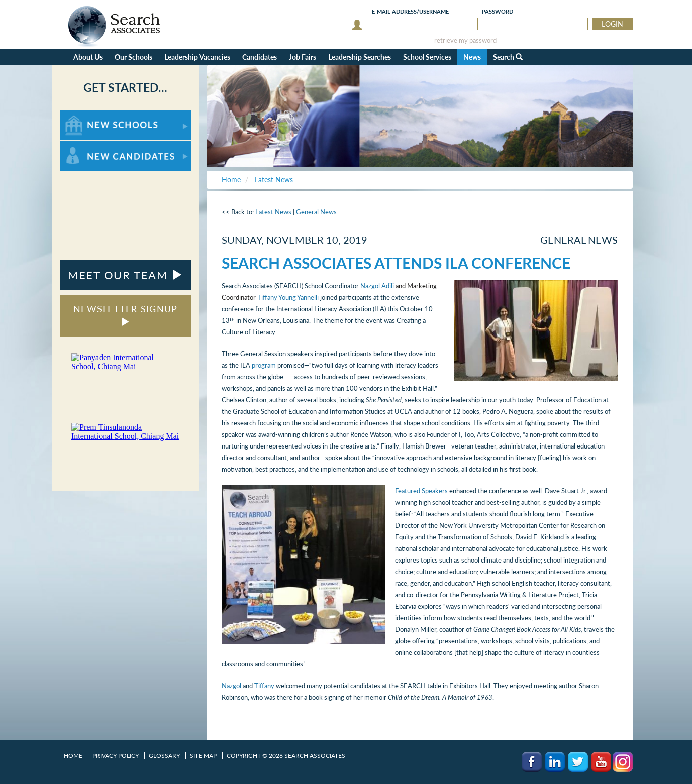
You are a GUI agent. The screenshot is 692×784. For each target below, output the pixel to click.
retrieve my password (465, 40)
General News (316, 212)
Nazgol (231, 686)
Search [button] (508, 57)
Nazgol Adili (377, 286)
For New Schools (86, 115)
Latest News (273, 212)
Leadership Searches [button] (360, 57)
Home (73, 756)
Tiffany (264, 686)
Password (498, 11)
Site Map (203, 756)
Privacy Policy (116, 756)
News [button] (472, 57)
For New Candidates (91, 145)
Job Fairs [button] (303, 57)
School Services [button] (427, 57)
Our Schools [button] (133, 57)
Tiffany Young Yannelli (288, 297)
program (264, 365)
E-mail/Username (410, 11)
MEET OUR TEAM (125, 275)
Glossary (164, 756)
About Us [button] (88, 57)
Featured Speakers (421, 491)
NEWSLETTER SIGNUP (125, 315)
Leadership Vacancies (197, 57)
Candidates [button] (260, 57)
